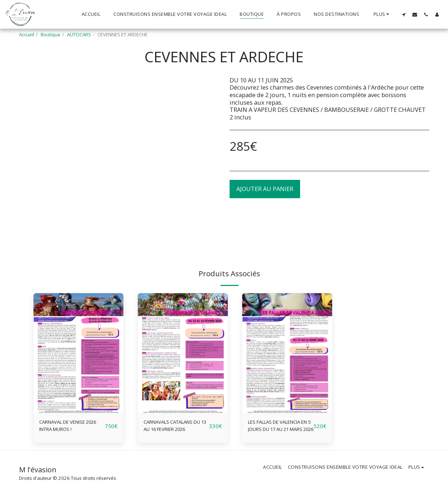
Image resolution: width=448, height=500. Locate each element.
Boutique (51, 35)
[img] (78, 353)
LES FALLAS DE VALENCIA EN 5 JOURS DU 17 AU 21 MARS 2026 (278, 428)
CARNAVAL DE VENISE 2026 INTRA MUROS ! (69, 427)
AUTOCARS (79, 35)
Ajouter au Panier (265, 189)
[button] (404, 14)
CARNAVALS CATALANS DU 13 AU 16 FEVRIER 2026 (175, 428)
